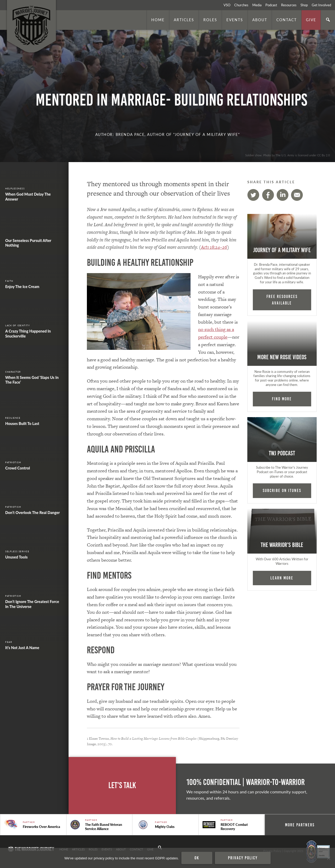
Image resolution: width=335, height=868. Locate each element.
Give (311, 20)
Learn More (282, 578)
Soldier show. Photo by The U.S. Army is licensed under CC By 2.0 (287, 155)
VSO (227, 5)
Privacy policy (243, 858)
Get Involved (321, 5)
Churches (241, 5)
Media (257, 5)
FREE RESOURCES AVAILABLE (282, 300)
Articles (184, 20)
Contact (287, 20)
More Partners (300, 825)
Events (235, 20)
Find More (282, 399)
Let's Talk (122, 785)
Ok (197, 858)
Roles (210, 20)
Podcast (271, 5)
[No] (328, 858)
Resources (289, 5)
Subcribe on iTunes (282, 490)
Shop (304, 5)
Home (158, 20)
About (260, 20)
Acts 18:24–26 (214, 247)
